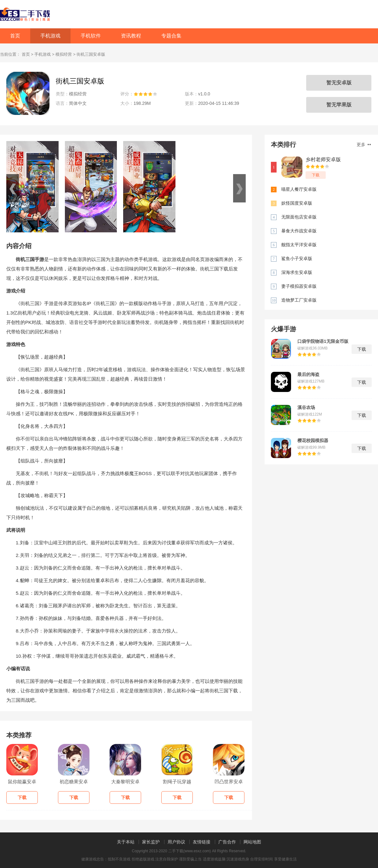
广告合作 (227, 842)
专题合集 (171, 36)
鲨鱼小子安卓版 (297, 258)
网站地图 (252, 842)
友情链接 (202, 842)
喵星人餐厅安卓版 (299, 189)
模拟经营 (64, 54)
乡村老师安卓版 (323, 159)
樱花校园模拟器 (313, 440)
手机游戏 (50, 36)
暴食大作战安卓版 (299, 231)
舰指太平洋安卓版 (299, 245)
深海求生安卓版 (297, 272)
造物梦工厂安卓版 (299, 300)
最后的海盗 (308, 374)
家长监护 (151, 842)
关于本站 (126, 842)
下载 (316, 175)
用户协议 (176, 842)
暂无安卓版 (339, 83)
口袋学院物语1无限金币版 (323, 341)
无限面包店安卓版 (299, 217)
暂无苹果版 (339, 105)
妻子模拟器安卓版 (299, 286)
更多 (364, 145)
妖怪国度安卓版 (297, 203)
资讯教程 (131, 36)
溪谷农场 (306, 407)
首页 (15, 36)
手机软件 (91, 36)
